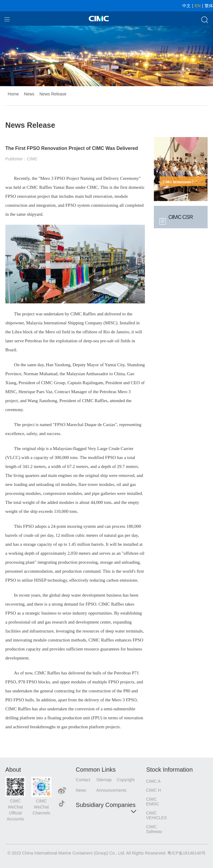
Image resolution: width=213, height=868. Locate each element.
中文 (186, 6)
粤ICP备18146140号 (186, 853)
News (29, 94)
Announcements (106, 790)
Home (13, 94)
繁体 (209, 6)
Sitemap (104, 780)
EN (198, 6)
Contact (83, 780)
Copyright (126, 780)
